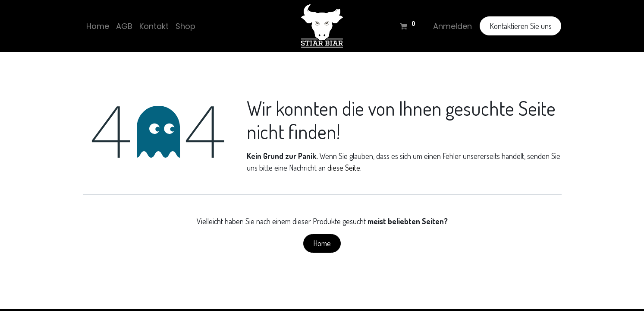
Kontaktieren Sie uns (521, 26)
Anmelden (452, 26)
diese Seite (344, 168)
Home (322, 243)
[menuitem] (98, 26)
